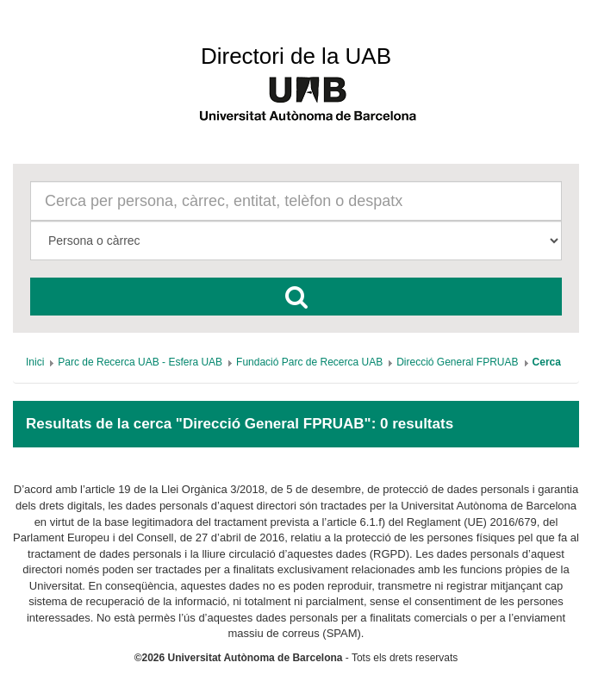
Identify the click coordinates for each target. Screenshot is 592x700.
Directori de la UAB (296, 56)
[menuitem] (35, 362)
